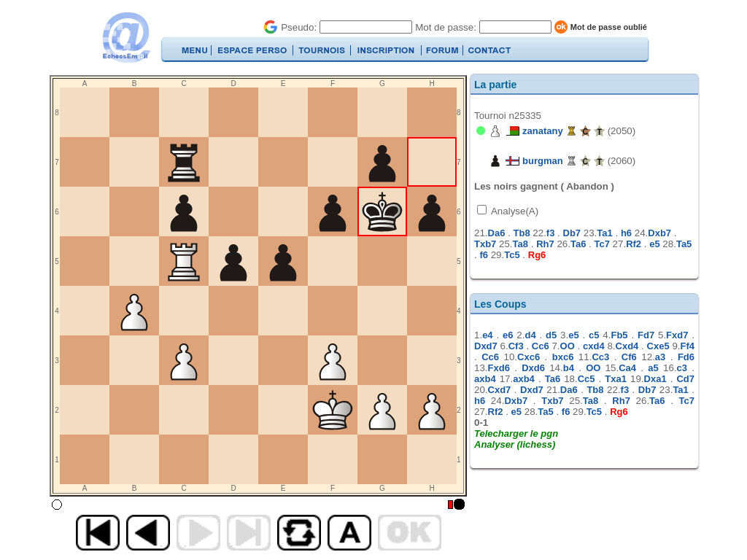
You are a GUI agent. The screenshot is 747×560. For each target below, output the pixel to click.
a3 (660, 357)
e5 (654, 244)
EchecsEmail (126, 38)
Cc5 (587, 379)
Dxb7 (659, 233)
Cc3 (600, 357)
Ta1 (604, 233)
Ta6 (578, 244)
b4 (569, 368)
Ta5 (684, 244)
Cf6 (629, 357)
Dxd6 (533, 368)
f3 (551, 233)
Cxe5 (658, 346)
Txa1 (616, 379)
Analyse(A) (514, 211)
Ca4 (627, 368)
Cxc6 (529, 357)
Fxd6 (499, 368)
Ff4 (688, 346)
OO (568, 346)
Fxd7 (677, 335)
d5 (551, 335)
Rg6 (537, 255)
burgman (543, 161)
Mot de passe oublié (609, 27)
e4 (487, 335)
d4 (530, 335)
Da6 (497, 233)
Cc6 (541, 346)
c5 (594, 335)
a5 (653, 368)
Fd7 (646, 335)
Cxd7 (500, 390)
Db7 (572, 233)
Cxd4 (627, 346)
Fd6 (686, 357)
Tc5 (512, 255)
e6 (508, 335)
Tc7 (601, 244)
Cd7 (685, 379)
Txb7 (485, 244)
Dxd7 (486, 346)
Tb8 (522, 233)
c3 (682, 368)
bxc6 (563, 357)
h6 (626, 233)
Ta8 (520, 244)
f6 (484, 255)
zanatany (543, 131)
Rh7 (545, 244)
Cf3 (516, 346)
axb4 (485, 379)
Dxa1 (655, 379)
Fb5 (619, 335)
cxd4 (594, 346)
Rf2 (634, 244)
